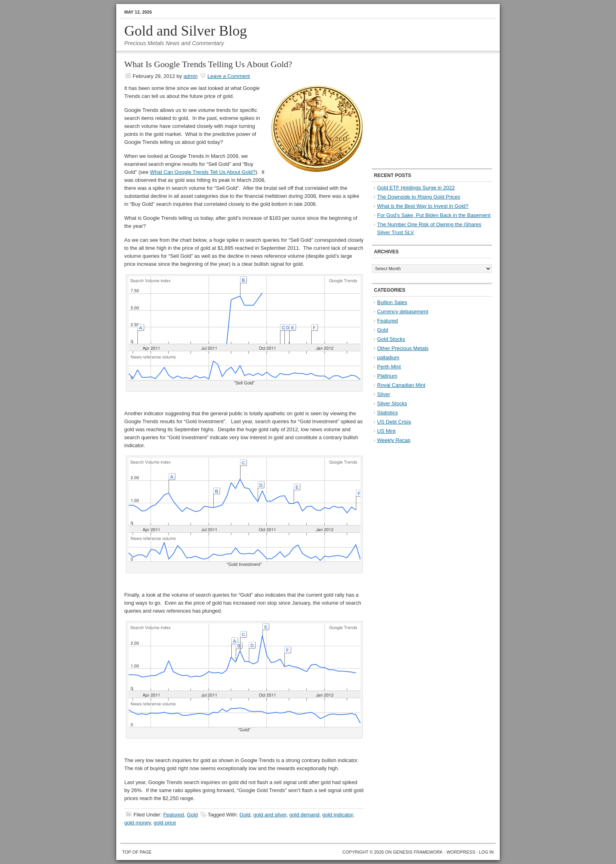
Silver (384, 394)
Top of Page (137, 852)
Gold (192, 815)
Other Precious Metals (403, 348)
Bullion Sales (392, 302)
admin (190, 76)
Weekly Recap (394, 440)
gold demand (304, 815)
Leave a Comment (229, 76)
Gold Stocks (391, 339)
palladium (388, 357)
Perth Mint (389, 367)
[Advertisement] (422, 110)
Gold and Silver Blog (186, 31)
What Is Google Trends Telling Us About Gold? (208, 64)
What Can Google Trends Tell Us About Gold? (203, 172)
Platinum (387, 376)
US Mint (386, 431)
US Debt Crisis (394, 422)
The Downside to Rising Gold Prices (419, 197)
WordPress (461, 852)
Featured (173, 815)
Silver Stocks (392, 403)
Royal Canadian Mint (401, 385)
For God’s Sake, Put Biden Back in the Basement (434, 215)
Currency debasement (403, 312)
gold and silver (270, 815)
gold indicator (338, 815)
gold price (165, 823)
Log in (486, 852)
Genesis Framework (418, 852)
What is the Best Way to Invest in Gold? (423, 206)
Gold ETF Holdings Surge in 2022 (416, 188)
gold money (137, 823)
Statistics (387, 413)
